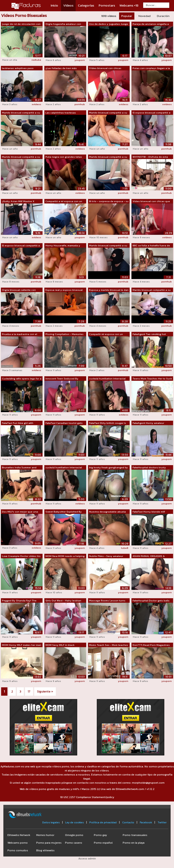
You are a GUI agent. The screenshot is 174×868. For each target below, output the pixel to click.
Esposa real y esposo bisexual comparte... (64, 290)
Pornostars (107, 6)
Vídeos (68, 6)
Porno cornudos (18, 850)
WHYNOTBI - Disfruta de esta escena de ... (150, 157)
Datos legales (51, 822)
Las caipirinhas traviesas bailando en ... (61, 113)
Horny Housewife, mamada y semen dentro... (63, 246)
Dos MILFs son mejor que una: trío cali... (20, 512)
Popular (127, 16)
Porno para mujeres (49, 843)
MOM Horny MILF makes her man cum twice (22, 645)
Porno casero (74, 843)
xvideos (36, 104)
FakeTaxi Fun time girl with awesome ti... (18, 423)
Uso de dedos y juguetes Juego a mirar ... (109, 24)
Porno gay (100, 835)
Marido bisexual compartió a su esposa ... (21, 113)
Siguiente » (45, 691)
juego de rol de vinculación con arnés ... (21, 24)
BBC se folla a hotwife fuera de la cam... (151, 246)
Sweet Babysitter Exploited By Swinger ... (64, 512)
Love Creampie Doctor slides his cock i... (21, 556)
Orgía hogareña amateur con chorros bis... (63, 24)
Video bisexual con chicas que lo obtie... (151, 201)
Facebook (146, 822)
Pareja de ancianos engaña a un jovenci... (151, 24)
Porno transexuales (135, 835)
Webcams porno (18, 843)
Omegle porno (74, 835)
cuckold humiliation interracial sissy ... (107, 379)
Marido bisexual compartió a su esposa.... (108, 246)
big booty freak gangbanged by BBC (108, 468)
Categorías (86, 6)
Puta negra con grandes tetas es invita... (64, 157)
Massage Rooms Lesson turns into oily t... (107, 601)
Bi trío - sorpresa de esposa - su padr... (109, 201)
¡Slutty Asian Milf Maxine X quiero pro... (18, 201)
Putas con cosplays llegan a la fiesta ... (151, 68)
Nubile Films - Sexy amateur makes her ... (106, 556)
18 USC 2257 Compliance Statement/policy (87, 797)
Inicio (54, 6)
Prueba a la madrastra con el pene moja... (20, 334)
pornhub (80, 104)
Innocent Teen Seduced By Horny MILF (62, 379)
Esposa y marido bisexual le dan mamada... (109, 290)
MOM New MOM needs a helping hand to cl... (65, 556)
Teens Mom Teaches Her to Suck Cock (152, 379)
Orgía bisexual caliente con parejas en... (19, 290)
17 (29, 691)
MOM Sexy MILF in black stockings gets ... (60, 645)
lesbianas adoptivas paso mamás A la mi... (18, 68)
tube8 (125, 548)
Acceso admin (87, 859)
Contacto (128, 822)
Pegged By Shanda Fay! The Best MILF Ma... (19, 601)
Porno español (103, 843)
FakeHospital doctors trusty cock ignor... (149, 468)
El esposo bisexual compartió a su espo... (151, 113)
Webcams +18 (129, 6)
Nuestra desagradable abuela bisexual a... (107, 512)
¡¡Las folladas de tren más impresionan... (61, 68)
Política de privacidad (103, 822)
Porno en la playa (134, 843)
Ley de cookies (75, 822)
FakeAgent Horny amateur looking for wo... (148, 423)
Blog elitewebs (45, 850)
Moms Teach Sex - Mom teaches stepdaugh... (109, 645)
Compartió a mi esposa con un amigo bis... (64, 201)
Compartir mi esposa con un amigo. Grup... (106, 334)
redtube (36, 60)
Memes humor (45, 835)
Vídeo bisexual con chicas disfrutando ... (105, 68)
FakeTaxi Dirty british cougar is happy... (108, 423)
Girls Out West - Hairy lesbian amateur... (63, 601)
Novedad (145, 16)
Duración (163, 16)
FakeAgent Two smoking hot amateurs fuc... (149, 334)
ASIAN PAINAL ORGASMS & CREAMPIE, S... (149, 556)
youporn (80, 60)
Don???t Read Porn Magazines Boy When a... (151, 645)
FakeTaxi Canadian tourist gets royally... (64, 423)
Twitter (162, 822)
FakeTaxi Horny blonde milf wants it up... (149, 512)
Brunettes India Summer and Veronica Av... (19, 468)
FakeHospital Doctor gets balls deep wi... (151, 601)
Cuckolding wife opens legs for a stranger (22, 379)
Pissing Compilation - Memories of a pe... (64, 334)
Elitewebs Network (19, 835)
